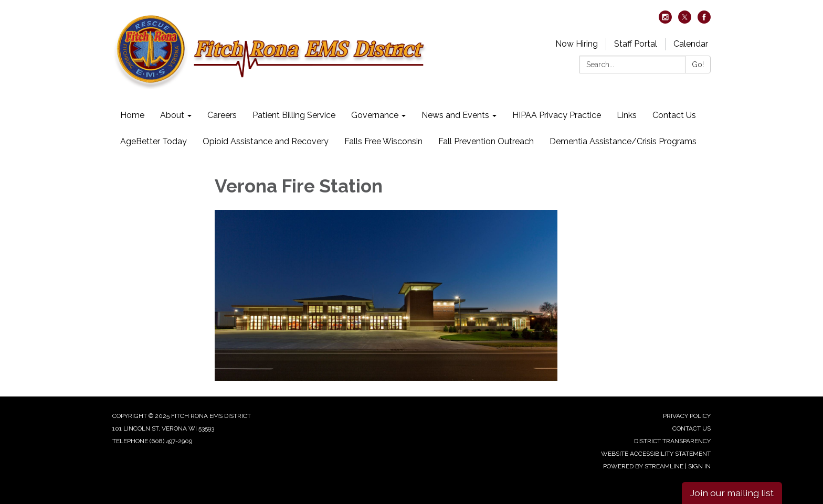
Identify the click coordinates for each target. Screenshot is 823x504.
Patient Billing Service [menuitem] (294, 115)
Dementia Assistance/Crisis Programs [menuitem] (623, 141)
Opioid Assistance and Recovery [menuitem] (266, 141)
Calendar (691, 44)
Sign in (699, 466)
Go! (698, 65)
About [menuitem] (172, 115)
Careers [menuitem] (222, 115)
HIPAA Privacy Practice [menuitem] (557, 115)
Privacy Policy (687, 416)
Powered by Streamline (643, 466)
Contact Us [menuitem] (674, 115)
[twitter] (685, 21)
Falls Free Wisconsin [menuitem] (383, 141)
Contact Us (692, 428)
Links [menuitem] (627, 115)
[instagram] (665, 21)
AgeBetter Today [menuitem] (154, 141)
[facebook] (704, 21)
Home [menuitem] (132, 115)
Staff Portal (636, 44)
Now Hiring (577, 44)
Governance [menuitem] (375, 115)
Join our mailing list (732, 493)
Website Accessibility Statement (656, 454)
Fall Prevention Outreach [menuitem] (486, 141)
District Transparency (672, 441)
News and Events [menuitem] (455, 115)
